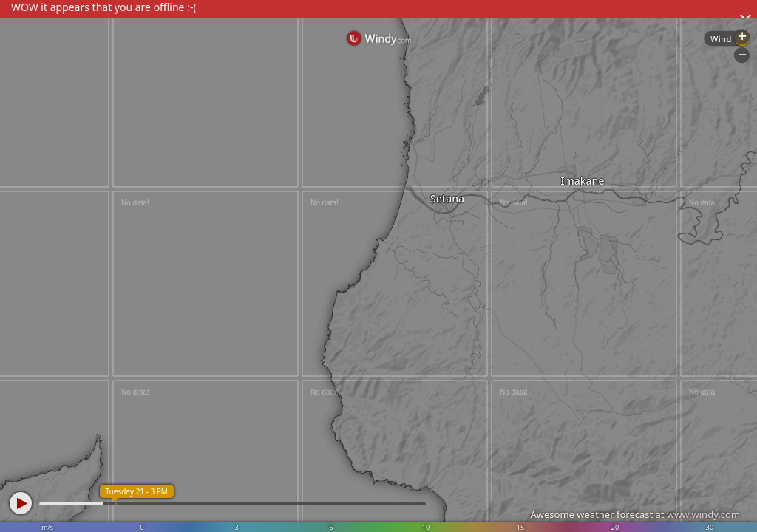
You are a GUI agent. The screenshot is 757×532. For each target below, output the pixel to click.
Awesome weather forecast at (635, 514)
